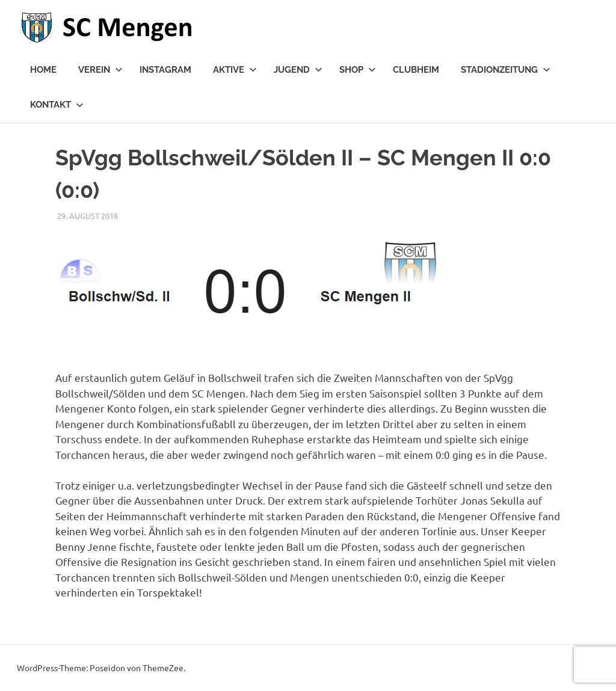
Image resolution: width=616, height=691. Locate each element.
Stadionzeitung (506, 70)
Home (43, 70)
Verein (100, 70)
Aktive (235, 70)
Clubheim (416, 70)
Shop (358, 70)
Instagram (165, 70)
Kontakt (57, 105)
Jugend (298, 70)
